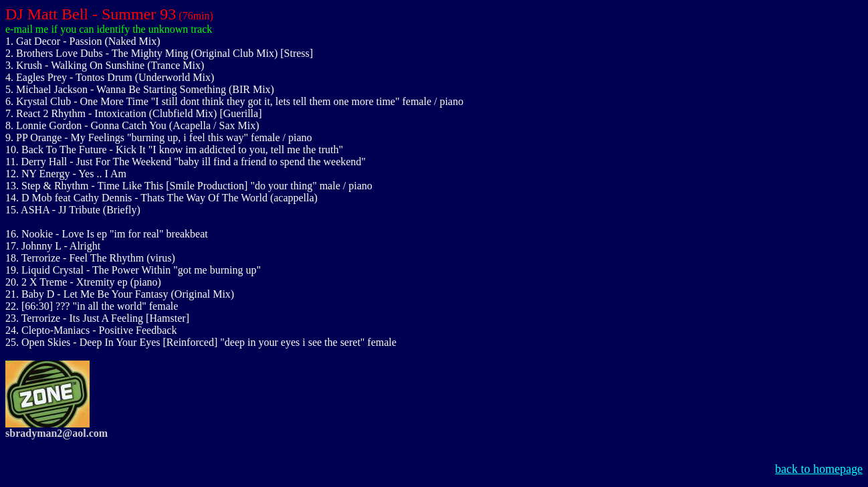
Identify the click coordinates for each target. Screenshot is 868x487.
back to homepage (819, 469)
